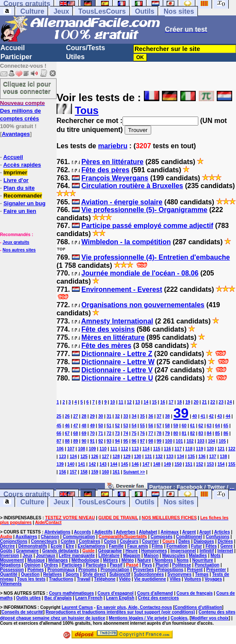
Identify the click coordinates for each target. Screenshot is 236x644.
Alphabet (148, 532)
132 (159, 457)
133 (170, 457)
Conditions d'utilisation (199, 607)
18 (179, 402)
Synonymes (179, 574)
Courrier (150, 541)
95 (126, 441)
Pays (147, 565)
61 (193, 426)
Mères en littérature (113, 337)
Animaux (170, 532)
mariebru (113, 146)
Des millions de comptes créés (22, 111)
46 (67, 426)
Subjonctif (120, 574)
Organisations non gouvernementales (143, 305)
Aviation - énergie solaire (122, 202)
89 (76, 441)
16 (163, 402)
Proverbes (143, 570)
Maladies (198, 556)
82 (193, 433)
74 (126, 433)
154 (221, 464)
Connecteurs (44, 541)
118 (189, 449)
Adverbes (126, 532)
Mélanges (58, 560)
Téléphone (105, 579)
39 (181, 413)
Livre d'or (16, 180)
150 (178, 464)
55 (142, 426)
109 (92, 449)
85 (217, 433)
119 (200, 449)
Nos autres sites (19, 250)
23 (221, 402)
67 (67, 433)
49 (92, 426)
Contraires (90, 541)
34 (134, 416)
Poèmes (36, 570)
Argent (189, 532)
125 (84, 457)
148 (157, 464)
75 (134, 433)
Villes (175, 579)
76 (142, 433)
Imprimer (15, 172)
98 (151, 441)
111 (114, 449)
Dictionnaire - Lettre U (117, 378)
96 (134, 441)
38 (167, 416)
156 (63, 472)
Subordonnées (149, 574)
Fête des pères (105, 170)
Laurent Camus (77, 607)
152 (200, 464)
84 (209, 433)
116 (167, 449)
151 (189, 464)
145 (124, 464)
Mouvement (12, 560)
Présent (195, 570)
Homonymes (154, 551)
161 (116, 472)
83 (201, 433)
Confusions (217, 537)
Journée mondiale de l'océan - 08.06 (140, 273)
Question (30, 574)
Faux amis (138, 546)
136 (202, 457)
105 (223, 441)
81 (184, 433)
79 (167, 433)
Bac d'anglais (58, 598)
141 (82, 464)
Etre (70, 546)
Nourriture (203, 560)
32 (117, 416)
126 (95, 457)
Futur (197, 546)
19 (188, 402)
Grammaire (27, 551)
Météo (128, 560)
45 (59, 426)
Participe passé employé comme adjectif (147, 226)
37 (159, 416)
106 (60, 449)
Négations (10, 565)
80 (176, 433)
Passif (116, 565)
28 (84, 416)
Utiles (75, 57)
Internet (226, 551)
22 (213, 402)
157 (73, 472)
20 (196, 402)
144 (114, 464)
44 (228, 416)
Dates (184, 541)
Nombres (164, 560)
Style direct (94, 574)
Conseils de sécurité (22, 612)
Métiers (110, 560)
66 (59, 433)
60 (184, 426)
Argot (205, 532)
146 (135, 464)
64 (217, 426)
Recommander (23, 196)
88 (67, 441)
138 (223, 457)
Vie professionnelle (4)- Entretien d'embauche (156, 257)
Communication (79, 537)
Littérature (109, 556)
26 (67, 416)
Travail (84, 579)
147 (146, 464)
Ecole (56, 546)
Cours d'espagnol (116, 593)
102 (190, 441)
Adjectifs (103, 532)
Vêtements (11, 584)
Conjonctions (14, 541)
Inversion (9, 556)
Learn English (120, 598)
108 (82, 449)
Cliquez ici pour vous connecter (27, 87)
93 (109, 441)
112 (124, 449)
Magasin (131, 556)
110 (103, 449)
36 (151, 416)
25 (59, 416)
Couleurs (129, 541)
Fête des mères (106, 346)
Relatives (53, 574)
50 (100, 426)
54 (134, 426)
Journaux (46, 556)
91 (92, 441)
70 (92, 433)
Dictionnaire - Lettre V (117, 370)
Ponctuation (207, 565)
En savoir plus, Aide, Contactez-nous (134, 607)
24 (229, 402)
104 (211, 441)
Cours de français (194, 593)
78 (159, 433)
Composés (162, 537)
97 (142, 441)
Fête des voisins (108, 329)
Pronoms (88, 570)
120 (211, 449)
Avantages (16, 134)
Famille (116, 546)
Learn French (89, 598)
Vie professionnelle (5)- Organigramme (144, 210)
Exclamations (91, 546)
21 (205, 402)
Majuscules (174, 556)
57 (159, 426)
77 (151, 433)
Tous (87, 110)
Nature (144, 560)
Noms (183, 560)
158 (84, 472)
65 (226, 426)
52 (117, 426)
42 (211, 416)
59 (176, 426)
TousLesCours (102, 11)
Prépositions (171, 570)
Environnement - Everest (122, 289)
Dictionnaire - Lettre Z (117, 354)
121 (221, 449)
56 (151, 426)
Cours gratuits (27, 494)
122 (232, 449)
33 (126, 416)
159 (95, 472)
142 (92, 464)
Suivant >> (134, 472)
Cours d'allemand (155, 593)
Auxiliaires (26, 537)
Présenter (216, 570)
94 (117, 441)
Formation (177, 546)
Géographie (110, 551)
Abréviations (58, 532)
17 (171, 402)
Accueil (13, 48)
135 (191, 457)
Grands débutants (60, 551)
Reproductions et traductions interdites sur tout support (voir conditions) (120, 612)
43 (220, 416)
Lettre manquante (77, 556)
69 (84, 433)
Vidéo (125, 579)
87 (59, 441)
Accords (82, 532)
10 (112, 402)
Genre (226, 546)
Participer (16, 57)
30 (100, 416)
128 (116, 457)
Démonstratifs (33, 546)
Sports (72, 574)
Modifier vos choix (210, 618)
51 (109, 426)
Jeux (61, 11)
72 (109, 433)
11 (121, 402)
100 (169, 441)
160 (106, 472)
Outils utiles (28, 598)
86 (226, 433)
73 (117, 433)
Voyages (213, 579)
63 (209, 426)
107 (71, 449)
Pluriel (162, 565)
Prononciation (115, 570)
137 (213, 457)
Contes (68, 541)
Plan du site (19, 188)
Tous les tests (31, 579)
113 (135, 449)
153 (211, 464)
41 (203, 416)
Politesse (182, 565)
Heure (131, 551)
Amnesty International (117, 321)
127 (106, 457)
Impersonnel (183, 551)
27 (76, 416)
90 (84, 441)
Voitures (193, 579)
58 (167, 426)
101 (179, 441)
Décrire (7, 546)
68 (76, 433)
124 (73, 457)
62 (201, 426)
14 (146, 402)
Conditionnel (189, 537)
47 (76, 426)
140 (71, 464)
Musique (36, 560)
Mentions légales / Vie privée (139, 618)
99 (159, 441)
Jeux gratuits (16, 242)
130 (138, 457)
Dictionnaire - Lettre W (118, 362)
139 (60, 464)
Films (157, 546)
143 (103, 464)
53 (126, 426)
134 (181, 457)
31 (109, 416)
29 (92, 416)
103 (201, 441)
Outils (145, 11)
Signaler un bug (24, 203)
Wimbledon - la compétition (126, 242)
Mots (216, 556)
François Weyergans (115, 178)
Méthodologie (85, 560)
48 (84, 426)
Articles (222, 532)
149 (167, 464)
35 (142, 416)
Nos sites (179, 11)
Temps (202, 574)
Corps (110, 541)
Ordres (51, 565)
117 (178, 449)
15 (154, 402)
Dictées (225, 541)
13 (138, 402)
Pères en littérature (112, 162)
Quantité (9, 574)
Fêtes (211, 546)
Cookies (179, 618)
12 (129, 402)
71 (100, 433)
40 (195, 416)
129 (127, 457)
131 (148, 457)
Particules (96, 565)
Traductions (61, 579)
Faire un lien (20, 211)
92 (100, 441)
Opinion (33, 565)
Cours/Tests (85, 48)
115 (157, 449)
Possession (12, 570)
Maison (151, 556)
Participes (72, 565)
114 (146, 449)
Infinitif (207, 551)
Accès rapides (22, 165)
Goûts (6, 551)
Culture (32, 11)
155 (232, 464)
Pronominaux (61, 570)
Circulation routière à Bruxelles (132, 186)
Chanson (50, 537)
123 (63, 457)
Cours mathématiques (71, 593)
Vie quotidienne (150, 579)
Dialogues (204, 541)
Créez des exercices (158, 598)
